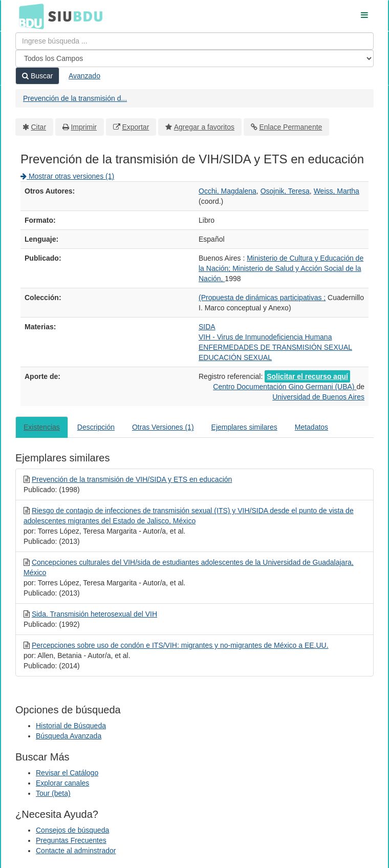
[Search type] (194, 58)
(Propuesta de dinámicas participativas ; (262, 298)
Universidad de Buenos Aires (318, 397)
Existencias (42, 427)
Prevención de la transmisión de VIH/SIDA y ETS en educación (132, 479)
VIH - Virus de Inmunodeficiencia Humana (265, 337)
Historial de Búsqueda (71, 726)
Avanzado (84, 76)
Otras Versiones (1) (163, 427)
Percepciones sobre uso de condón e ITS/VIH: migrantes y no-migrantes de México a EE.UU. (180, 645)
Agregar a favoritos (204, 127)
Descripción (96, 427)
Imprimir (84, 127)
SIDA (207, 327)
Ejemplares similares (244, 427)
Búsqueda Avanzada (69, 736)
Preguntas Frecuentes (71, 840)
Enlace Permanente (290, 127)
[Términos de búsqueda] (194, 41)
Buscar (37, 76)
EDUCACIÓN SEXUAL (235, 357)
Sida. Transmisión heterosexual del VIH (94, 614)
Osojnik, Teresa (285, 191)
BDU (29, 16)
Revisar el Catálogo (67, 773)
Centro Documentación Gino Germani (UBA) (285, 387)
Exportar (135, 127)
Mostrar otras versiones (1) (67, 176)
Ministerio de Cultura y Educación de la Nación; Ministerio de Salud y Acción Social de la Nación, (281, 268)
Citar (39, 127)
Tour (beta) (53, 793)
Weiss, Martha (337, 191)
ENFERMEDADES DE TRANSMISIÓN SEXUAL (275, 347)
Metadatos (311, 427)
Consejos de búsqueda (72, 830)
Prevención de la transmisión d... (75, 98)
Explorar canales (62, 783)
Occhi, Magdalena (228, 191)
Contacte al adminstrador (76, 851)
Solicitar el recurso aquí (307, 376)
